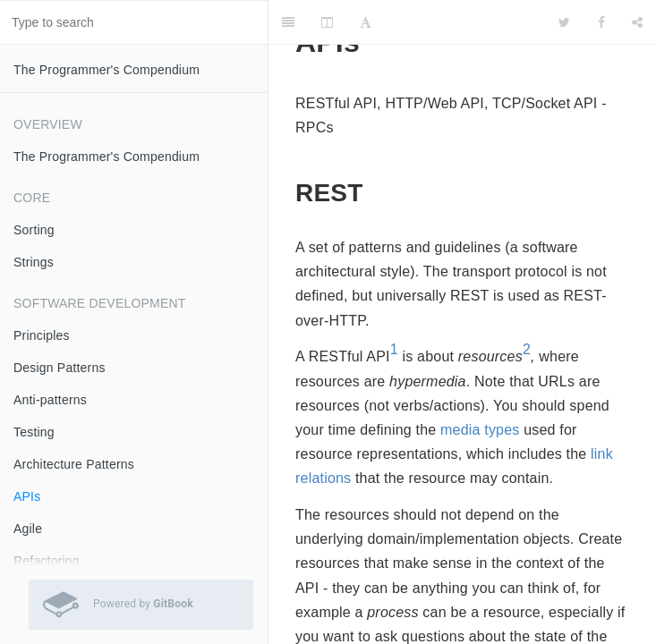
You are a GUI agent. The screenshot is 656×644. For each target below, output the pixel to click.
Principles (42, 335)
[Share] (637, 22)
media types (480, 430)
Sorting (34, 230)
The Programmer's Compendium (106, 70)
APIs (27, 496)
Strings (34, 262)
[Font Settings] (366, 22)
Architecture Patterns (74, 464)
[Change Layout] (327, 22)
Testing (34, 432)
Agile (28, 529)
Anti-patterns (50, 400)
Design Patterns (60, 368)
